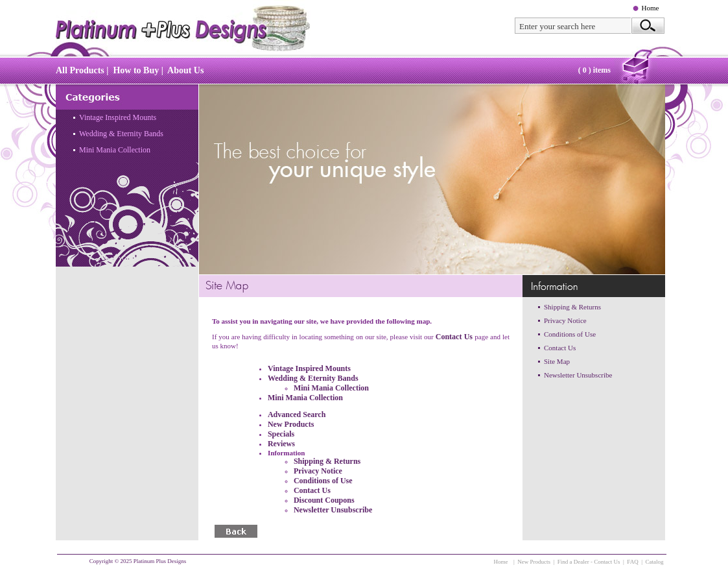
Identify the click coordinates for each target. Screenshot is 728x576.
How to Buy (136, 70)
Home (651, 8)
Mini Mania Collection (115, 150)
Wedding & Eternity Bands (121, 134)
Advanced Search (297, 414)
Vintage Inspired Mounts (118, 117)
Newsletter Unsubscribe (333, 510)
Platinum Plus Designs (160, 561)
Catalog (655, 562)
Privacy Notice (318, 471)
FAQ (632, 562)
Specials (281, 434)
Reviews (281, 444)
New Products (291, 424)
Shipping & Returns (327, 461)
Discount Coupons (324, 500)
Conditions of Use (323, 481)
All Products (80, 70)
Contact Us (455, 337)
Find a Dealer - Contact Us (589, 562)
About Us (185, 70)
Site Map (557, 361)
